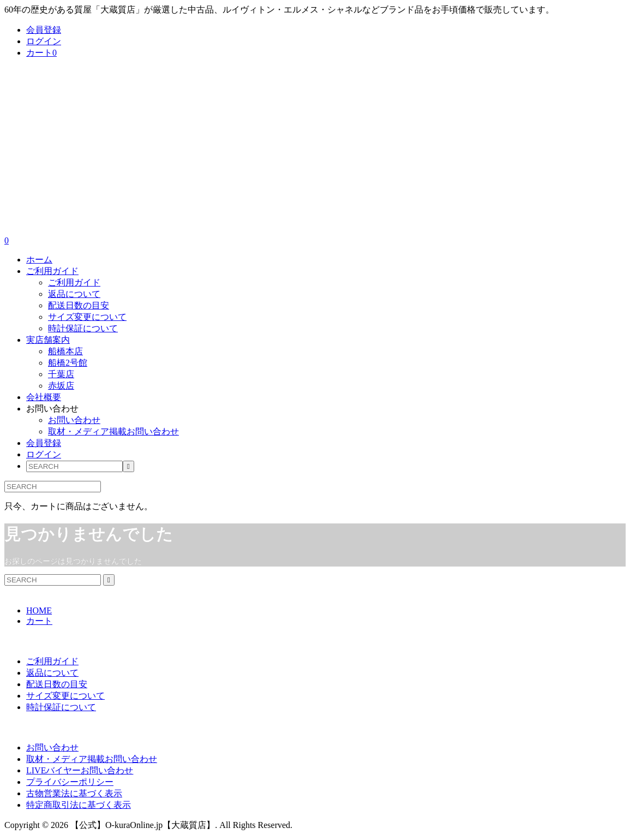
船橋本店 (65, 351)
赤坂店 (61, 386)
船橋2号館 (68, 363)
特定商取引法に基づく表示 (79, 805)
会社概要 (44, 397)
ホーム (39, 260)
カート (41, 53)
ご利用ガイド (52, 271)
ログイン (44, 41)
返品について (74, 294)
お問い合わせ (52, 409)
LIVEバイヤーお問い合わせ (80, 770)
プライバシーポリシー (70, 782)
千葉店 (61, 374)
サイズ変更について (87, 317)
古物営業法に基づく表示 (74, 793)
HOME (39, 610)
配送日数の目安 (79, 305)
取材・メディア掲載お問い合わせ (113, 431)
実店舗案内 (48, 340)
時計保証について (83, 328)
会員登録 (44, 30)
